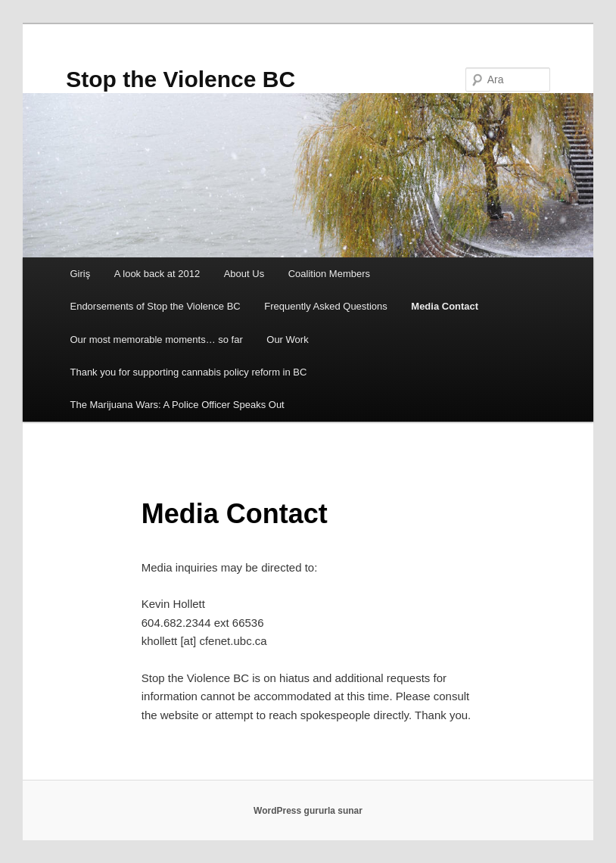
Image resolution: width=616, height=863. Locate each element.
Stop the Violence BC (180, 79)
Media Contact (445, 306)
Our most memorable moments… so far (156, 340)
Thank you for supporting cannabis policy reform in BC (188, 372)
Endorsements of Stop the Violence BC (155, 306)
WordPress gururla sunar (308, 811)
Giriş (80, 274)
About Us (244, 274)
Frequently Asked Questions (326, 306)
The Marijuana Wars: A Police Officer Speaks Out (177, 405)
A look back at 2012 (157, 274)
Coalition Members (329, 274)
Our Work (287, 340)
